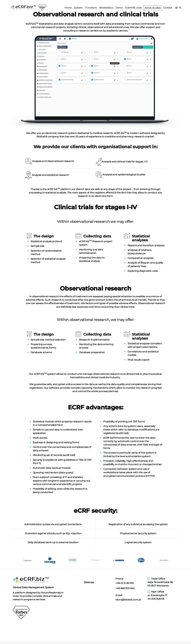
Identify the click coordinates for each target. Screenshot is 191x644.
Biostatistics (106, 8)
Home (68, 8)
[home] (23, 4)
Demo (119, 8)
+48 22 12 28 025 (125, 583)
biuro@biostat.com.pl (128, 600)
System (78, 8)
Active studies (153, 8)
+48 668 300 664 (125, 588)
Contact (168, 8)
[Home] (31, 580)
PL (178, 8)
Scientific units (133, 8)
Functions (91, 8)
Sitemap (88, 582)
